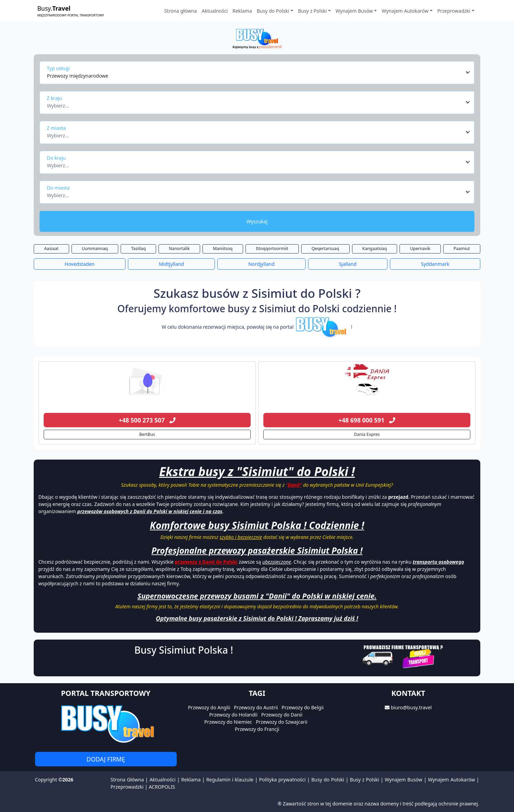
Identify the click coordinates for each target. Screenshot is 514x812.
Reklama (242, 11)
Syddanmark (435, 264)
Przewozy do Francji (257, 729)
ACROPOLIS (162, 787)
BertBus (147, 434)
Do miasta (58, 188)
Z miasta (56, 128)
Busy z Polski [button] (313, 11)
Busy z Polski (365, 780)
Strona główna (181, 11)
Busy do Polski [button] (273, 11)
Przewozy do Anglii (209, 707)
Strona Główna (127, 780)
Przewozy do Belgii (303, 707)
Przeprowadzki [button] (454, 11)
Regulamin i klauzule (230, 780)
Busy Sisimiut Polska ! (184, 650)
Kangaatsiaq (375, 249)
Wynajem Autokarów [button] (405, 11)
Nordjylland (261, 264)
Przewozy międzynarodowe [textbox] (78, 76)
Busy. (71, 11)
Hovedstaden (80, 264)
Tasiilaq (138, 249)
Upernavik (420, 249)
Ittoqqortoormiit (272, 249)
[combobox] (259, 72)
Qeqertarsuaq (325, 249)
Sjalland (348, 264)
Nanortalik (179, 249)
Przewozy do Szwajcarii (282, 722)
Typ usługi (58, 68)
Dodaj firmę (106, 759)
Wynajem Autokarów (452, 780)
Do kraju (56, 158)
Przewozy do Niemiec (228, 722)
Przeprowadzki (127, 787)
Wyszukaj (257, 221)
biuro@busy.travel (411, 707)
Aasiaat (51, 249)
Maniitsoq (223, 249)
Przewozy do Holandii (233, 715)
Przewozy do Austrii (256, 707)
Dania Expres (367, 434)
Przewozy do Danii (282, 715)
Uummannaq (95, 249)
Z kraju (54, 98)
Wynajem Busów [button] (354, 11)
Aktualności (215, 11)
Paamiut (462, 249)
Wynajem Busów (403, 780)
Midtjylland (171, 264)
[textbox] (255, 104)
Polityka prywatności (283, 780)
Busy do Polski (328, 780)
